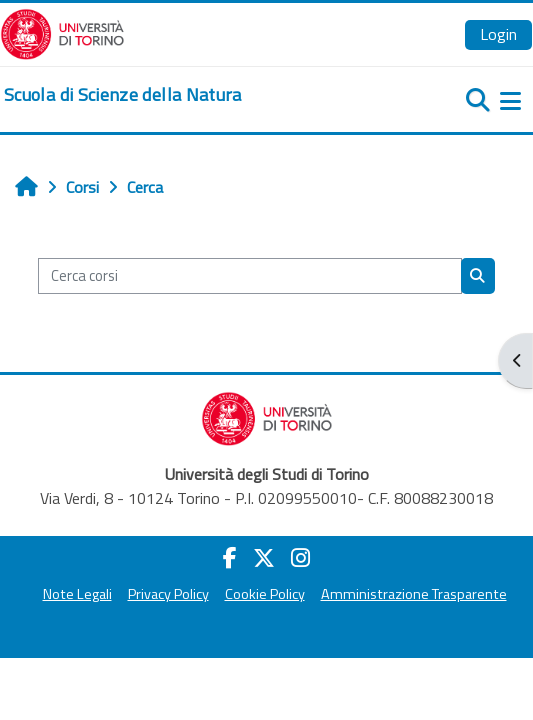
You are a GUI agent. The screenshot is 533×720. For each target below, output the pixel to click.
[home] (123, 95)
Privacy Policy (168, 594)
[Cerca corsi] (250, 276)
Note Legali (77, 594)
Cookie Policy (265, 594)
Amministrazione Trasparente (414, 594)
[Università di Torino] (62, 32)
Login (498, 34)
